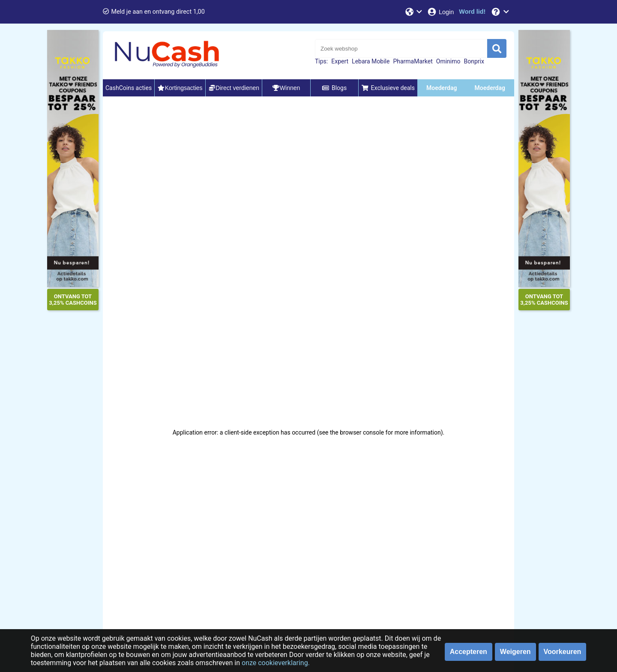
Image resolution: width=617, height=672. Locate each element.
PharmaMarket (413, 61)
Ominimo (448, 61)
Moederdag (442, 88)
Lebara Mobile (371, 61)
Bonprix (474, 61)
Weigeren (515, 652)
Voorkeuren (563, 652)
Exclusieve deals (388, 88)
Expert (340, 61)
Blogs (334, 88)
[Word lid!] (472, 12)
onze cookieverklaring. (276, 663)
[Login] (440, 12)
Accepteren (469, 652)
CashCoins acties (129, 88)
